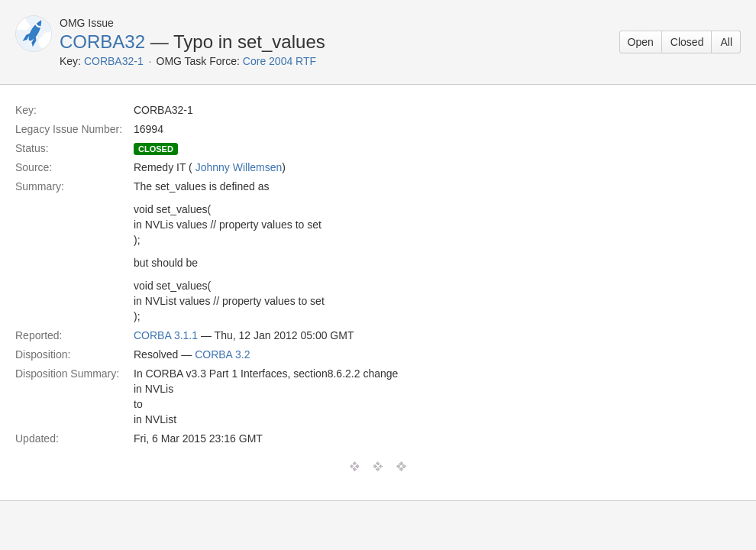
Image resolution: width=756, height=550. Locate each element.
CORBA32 (102, 42)
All (726, 42)
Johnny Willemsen (239, 167)
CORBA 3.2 (222, 354)
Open (641, 42)
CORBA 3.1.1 (166, 335)
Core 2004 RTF (279, 61)
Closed (687, 42)
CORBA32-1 (114, 61)
